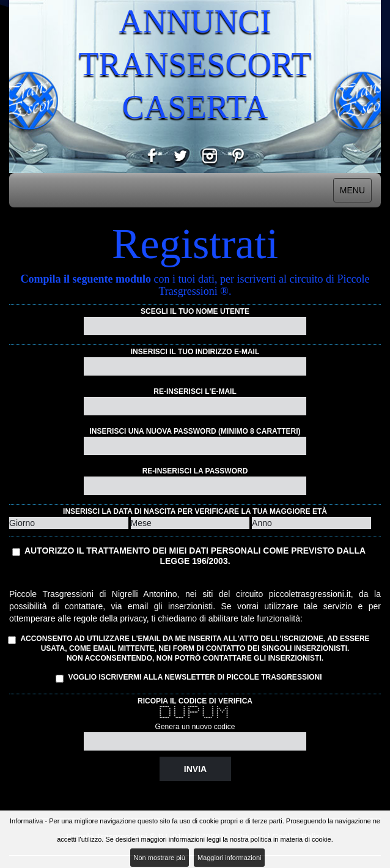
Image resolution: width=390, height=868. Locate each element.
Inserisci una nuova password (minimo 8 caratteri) (195, 431)
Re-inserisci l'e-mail (195, 391)
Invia (195, 769)
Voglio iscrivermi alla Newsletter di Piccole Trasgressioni (189, 678)
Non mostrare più (160, 858)
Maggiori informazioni (230, 858)
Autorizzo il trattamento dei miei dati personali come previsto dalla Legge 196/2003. (195, 556)
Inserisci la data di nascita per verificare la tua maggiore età (195, 511)
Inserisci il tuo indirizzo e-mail (195, 352)
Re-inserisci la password (195, 471)
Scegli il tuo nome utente (195, 311)
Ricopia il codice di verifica (195, 701)
